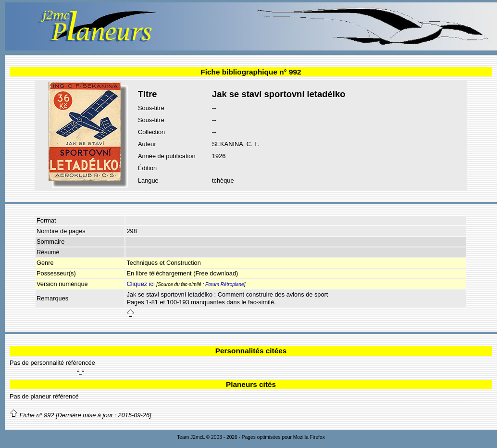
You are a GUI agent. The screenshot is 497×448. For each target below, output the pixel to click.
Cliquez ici (140, 284)
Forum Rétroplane (225, 284)
